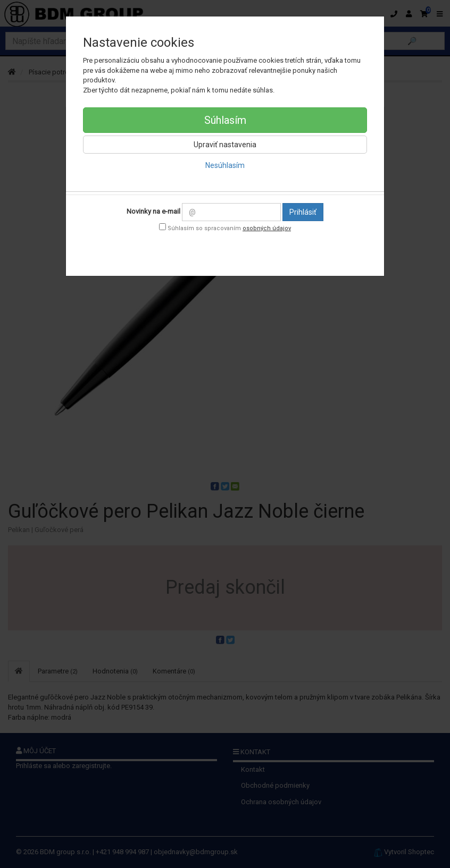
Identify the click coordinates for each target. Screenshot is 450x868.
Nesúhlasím (225, 165)
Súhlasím (225, 120)
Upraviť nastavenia (225, 145)
